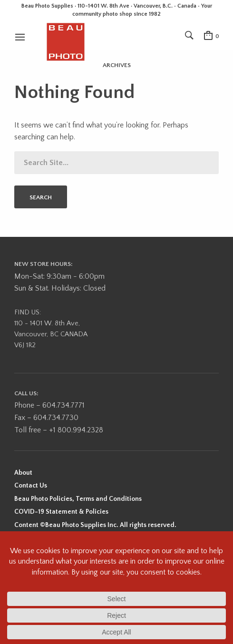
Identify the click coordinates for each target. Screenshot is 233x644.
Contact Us (31, 486)
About (23, 473)
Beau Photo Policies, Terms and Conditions (78, 499)
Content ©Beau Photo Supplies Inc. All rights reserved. (95, 525)
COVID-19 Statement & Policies (61, 512)
